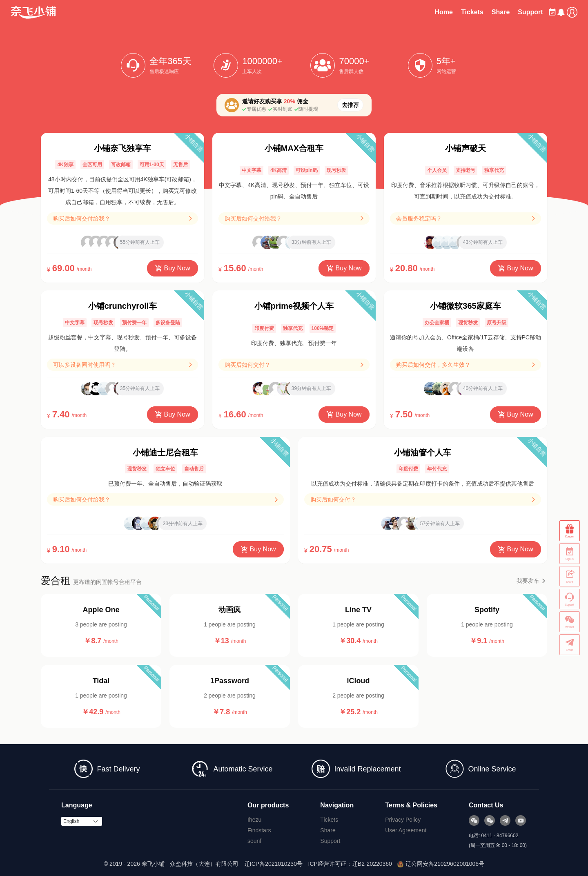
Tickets (453, 12)
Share (482, 12)
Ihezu (254, 820)
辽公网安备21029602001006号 (441, 864)
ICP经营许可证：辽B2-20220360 (350, 864)
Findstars (259, 830)
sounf (254, 841)
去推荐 (350, 105)
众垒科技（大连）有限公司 (204, 864)
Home (425, 12)
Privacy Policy (403, 820)
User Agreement (406, 830)
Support (512, 12)
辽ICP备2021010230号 (273, 864)
